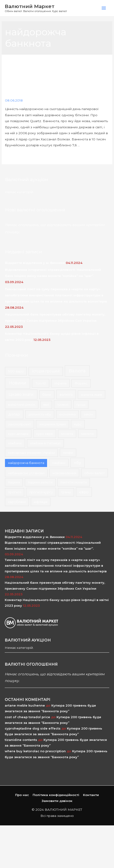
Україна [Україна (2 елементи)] (60, 383)
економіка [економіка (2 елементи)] (67, 414)
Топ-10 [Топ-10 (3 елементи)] (41, 383)
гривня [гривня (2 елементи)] (63, 405)
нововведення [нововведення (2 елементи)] (64, 473)
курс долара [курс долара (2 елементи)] (18, 434)
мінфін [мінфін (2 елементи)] (68, 453)
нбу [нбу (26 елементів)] (78, 463)
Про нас (22, 795)
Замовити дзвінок (57, 801)
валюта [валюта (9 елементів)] (66, 395)
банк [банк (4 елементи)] (47, 395)
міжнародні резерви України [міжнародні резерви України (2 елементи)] (31, 453)
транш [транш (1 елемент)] (66, 492)
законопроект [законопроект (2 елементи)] (20, 424)
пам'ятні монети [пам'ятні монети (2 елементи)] (74, 482)
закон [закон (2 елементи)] (88, 414)
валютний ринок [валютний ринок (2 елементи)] (22, 405)
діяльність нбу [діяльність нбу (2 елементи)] (40, 414)
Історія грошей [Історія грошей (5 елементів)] (46, 371)
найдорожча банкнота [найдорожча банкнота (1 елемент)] (26, 463)
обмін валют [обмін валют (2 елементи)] (95, 473)
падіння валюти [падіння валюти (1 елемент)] (40, 482)
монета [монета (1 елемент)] (67, 434)
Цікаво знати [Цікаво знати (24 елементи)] (21, 394)
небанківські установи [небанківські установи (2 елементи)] (26, 473)
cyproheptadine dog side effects (33, 728)
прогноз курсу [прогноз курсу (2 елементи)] (41, 492)
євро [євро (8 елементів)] (84, 492)
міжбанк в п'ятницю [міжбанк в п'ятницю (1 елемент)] (46, 443)
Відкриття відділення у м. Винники (35, 263)
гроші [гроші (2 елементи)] (81, 405)
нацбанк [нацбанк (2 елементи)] (59, 463)
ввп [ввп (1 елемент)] (46, 405)
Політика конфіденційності (56, 795)
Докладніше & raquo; (22, 156)
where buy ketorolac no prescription (35, 751)
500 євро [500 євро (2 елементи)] (16, 371)
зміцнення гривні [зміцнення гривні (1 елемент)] (53, 424)
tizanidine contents (21, 740)
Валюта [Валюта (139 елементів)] (77, 371)
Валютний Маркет (30, 6)
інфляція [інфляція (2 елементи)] (41, 502)
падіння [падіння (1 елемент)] (14, 482)
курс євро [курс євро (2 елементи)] (45, 434)
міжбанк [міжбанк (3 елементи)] (15, 443)
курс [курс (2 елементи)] (78, 424)
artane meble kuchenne (25, 705)
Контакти (91, 795)
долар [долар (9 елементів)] (14, 414)
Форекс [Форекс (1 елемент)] (81, 383)
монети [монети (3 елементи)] (87, 434)
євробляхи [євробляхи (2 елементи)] (17, 502)
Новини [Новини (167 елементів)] (18, 383)
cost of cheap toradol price (27, 717)
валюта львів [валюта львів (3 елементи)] (92, 395)
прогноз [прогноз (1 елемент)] (15, 492)
